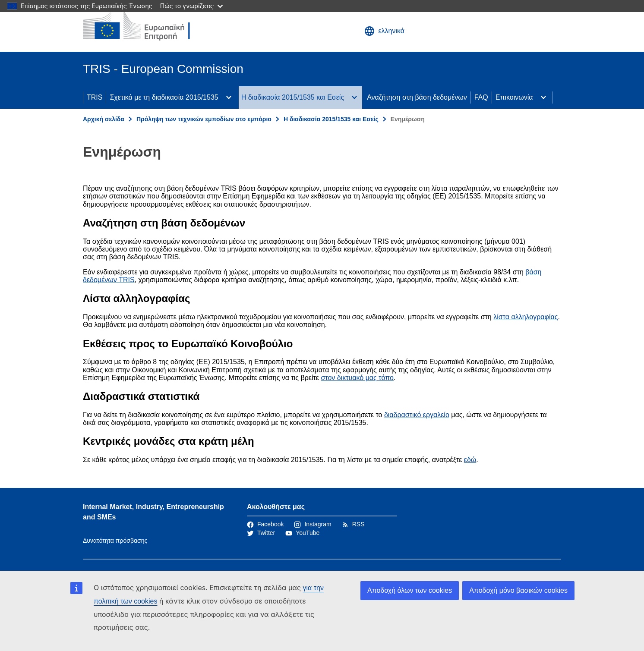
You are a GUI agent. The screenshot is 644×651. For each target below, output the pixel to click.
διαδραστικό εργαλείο (417, 415)
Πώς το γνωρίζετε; (191, 6)
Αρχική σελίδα (104, 119)
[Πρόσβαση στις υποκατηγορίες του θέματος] (229, 97)
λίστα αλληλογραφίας (526, 317)
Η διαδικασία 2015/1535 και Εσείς (293, 97)
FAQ (481, 97)
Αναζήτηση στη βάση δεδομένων (417, 97)
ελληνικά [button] (384, 31)
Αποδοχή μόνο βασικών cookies (518, 590)
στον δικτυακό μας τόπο (357, 378)
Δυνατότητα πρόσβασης (115, 541)
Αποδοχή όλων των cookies (410, 590)
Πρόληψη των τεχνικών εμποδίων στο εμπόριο (204, 119)
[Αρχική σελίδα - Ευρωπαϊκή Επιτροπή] (145, 26)
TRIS (95, 97)
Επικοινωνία (514, 97)
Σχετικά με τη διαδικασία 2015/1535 (164, 97)
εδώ (470, 460)
